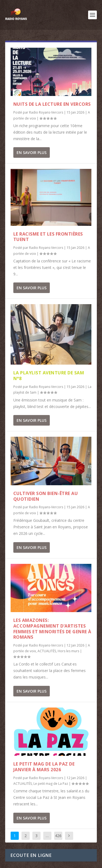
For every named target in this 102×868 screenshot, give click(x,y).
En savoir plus (32, 152)
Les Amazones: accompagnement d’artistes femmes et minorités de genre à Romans (52, 629)
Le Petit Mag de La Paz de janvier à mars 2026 (44, 767)
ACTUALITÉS (47, 651)
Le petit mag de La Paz (51, 784)
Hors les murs (68, 651)
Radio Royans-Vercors (46, 112)
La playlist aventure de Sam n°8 (49, 376)
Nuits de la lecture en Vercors (52, 104)
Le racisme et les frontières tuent (48, 237)
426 (58, 836)
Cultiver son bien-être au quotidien (46, 496)
